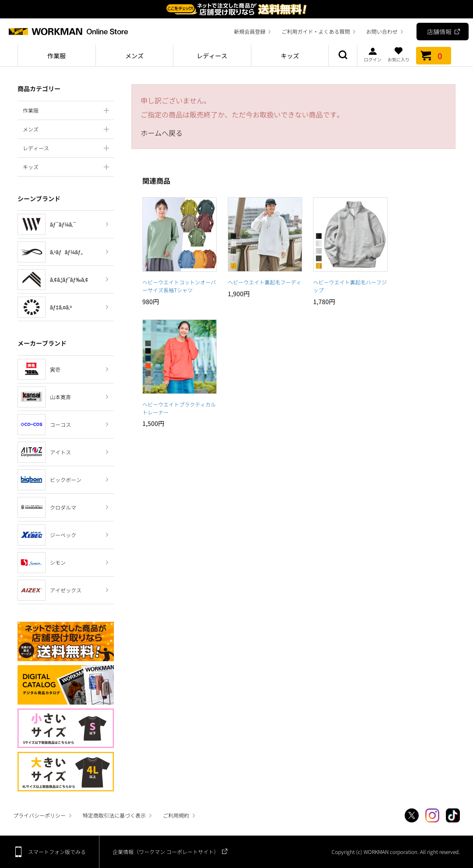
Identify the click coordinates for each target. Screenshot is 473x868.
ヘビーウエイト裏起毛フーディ (265, 282)
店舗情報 (439, 32)
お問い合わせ (382, 31)
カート (434, 56)
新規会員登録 (250, 31)
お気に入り (399, 54)
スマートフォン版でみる (57, 852)
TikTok (453, 815)
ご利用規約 (176, 815)
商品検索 (343, 56)
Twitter (412, 815)
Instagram (432, 815)
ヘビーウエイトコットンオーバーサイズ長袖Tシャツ (179, 286)
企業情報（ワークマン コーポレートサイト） (166, 852)
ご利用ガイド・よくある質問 (316, 31)
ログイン (373, 54)
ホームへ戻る (162, 133)
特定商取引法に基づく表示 (114, 815)
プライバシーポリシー (39, 815)
